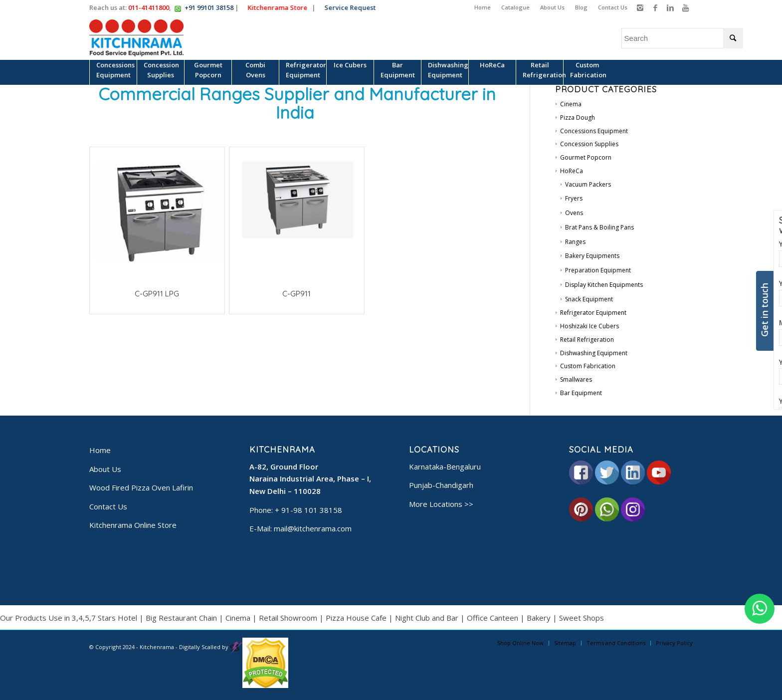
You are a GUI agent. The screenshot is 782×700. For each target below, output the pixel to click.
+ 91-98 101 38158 (308, 510)
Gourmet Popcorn (586, 157)
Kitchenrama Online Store (133, 525)
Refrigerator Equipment (593, 313)
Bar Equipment (581, 393)
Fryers (574, 198)
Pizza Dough (578, 117)
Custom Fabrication (588, 366)
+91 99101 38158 (209, 7)
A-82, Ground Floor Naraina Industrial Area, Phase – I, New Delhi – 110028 (310, 479)
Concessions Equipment (594, 131)
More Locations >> (441, 504)
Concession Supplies (589, 144)
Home (483, 7)
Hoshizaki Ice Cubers (589, 326)
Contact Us (613, 7)
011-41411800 (149, 7)
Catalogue (515, 7)
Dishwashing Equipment (594, 353)
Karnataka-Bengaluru (445, 467)
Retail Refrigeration (587, 340)
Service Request (353, 7)
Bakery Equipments (592, 256)
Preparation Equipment (598, 270)
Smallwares (576, 379)
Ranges (575, 242)
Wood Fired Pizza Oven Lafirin (141, 487)
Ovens (574, 213)
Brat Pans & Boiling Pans (599, 227)
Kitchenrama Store (280, 7)
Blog (581, 7)
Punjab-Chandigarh (441, 485)
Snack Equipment (589, 299)
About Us (552, 7)
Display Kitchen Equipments (604, 285)
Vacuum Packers (588, 184)
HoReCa (572, 171)
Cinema (571, 104)
